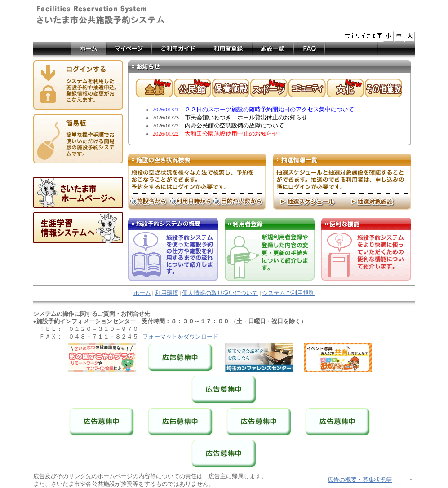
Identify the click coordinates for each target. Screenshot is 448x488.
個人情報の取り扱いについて (220, 293)
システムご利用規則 (288, 293)
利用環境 (167, 293)
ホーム (142, 293)
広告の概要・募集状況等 (360, 480)
